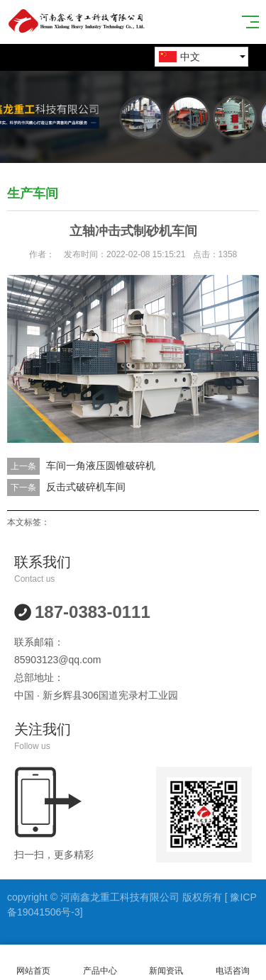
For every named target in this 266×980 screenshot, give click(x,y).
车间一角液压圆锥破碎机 (101, 466)
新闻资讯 (167, 963)
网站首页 (33, 963)
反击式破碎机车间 (86, 487)
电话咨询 (233, 963)
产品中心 (100, 963)
